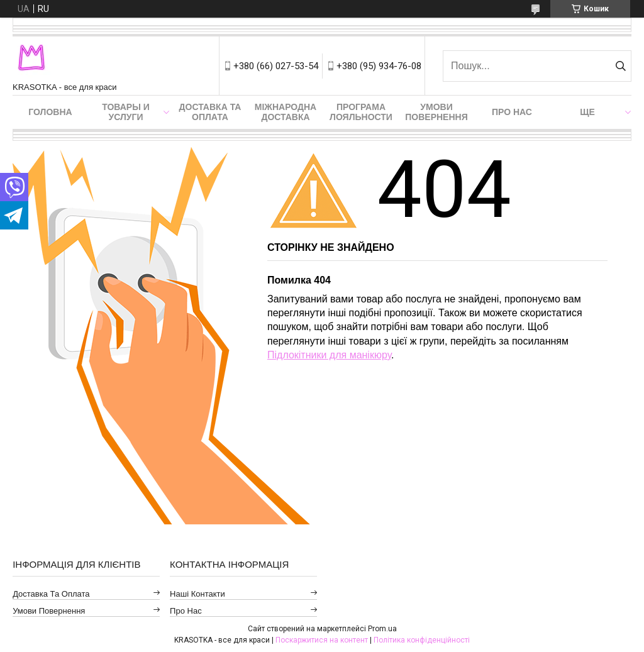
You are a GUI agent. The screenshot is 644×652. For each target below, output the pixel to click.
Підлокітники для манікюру (329, 355)
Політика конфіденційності (422, 640)
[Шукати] (620, 66)
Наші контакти (197, 594)
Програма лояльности (361, 112)
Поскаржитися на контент (322, 640)
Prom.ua (382, 629)
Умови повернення (436, 112)
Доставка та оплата (210, 112)
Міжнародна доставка (286, 112)
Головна (50, 112)
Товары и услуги (126, 112)
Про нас (512, 112)
